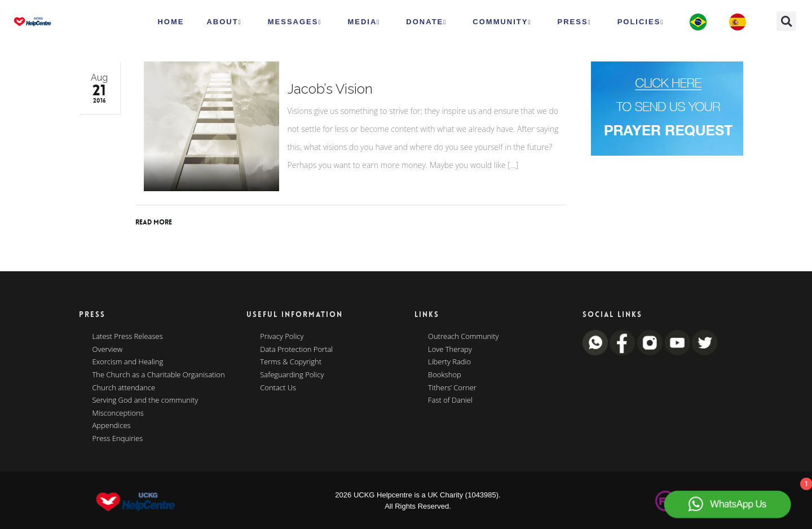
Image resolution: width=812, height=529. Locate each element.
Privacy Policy (282, 337)
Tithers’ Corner (452, 388)
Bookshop (445, 375)
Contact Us (278, 388)
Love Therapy (450, 350)
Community (502, 22)
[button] (786, 21)
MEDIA (364, 22)
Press (575, 22)
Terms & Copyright (291, 362)
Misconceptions (118, 413)
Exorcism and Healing (128, 362)
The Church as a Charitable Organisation (159, 375)
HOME (171, 22)
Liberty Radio (449, 362)
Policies (641, 22)
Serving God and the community (145, 400)
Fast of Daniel (450, 400)
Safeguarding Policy (292, 375)
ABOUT (224, 22)
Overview (108, 350)
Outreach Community (464, 337)
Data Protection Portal (296, 350)
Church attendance (124, 388)
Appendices (112, 426)
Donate (426, 22)
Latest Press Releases (128, 337)
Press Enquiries (118, 439)
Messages (295, 22)
